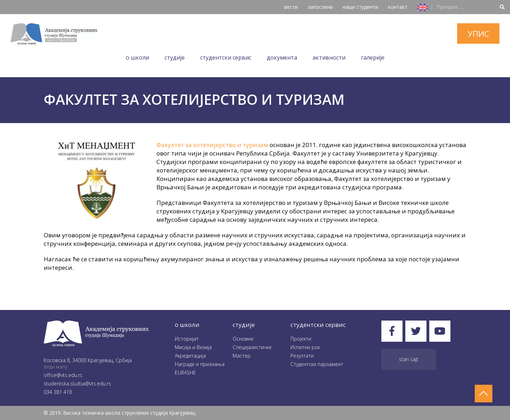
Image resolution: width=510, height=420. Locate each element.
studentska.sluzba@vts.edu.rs (77, 384)
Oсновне (243, 339)
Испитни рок (305, 347)
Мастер (242, 356)
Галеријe (373, 57)
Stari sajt (409, 359)
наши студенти (360, 7)
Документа (282, 57)
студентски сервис (318, 325)
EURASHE (185, 373)
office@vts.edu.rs (63, 375)
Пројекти (301, 339)
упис (478, 34)
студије (244, 325)
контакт (398, 7)
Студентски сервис (226, 57)
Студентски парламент (317, 364)
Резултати (302, 356)
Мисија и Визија (193, 347)
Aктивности (329, 57)
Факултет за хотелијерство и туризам (212, 145)
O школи (137, 57)
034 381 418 (58, 392)
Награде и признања (200, 364)
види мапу (56, 367)
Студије (175, 57)
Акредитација (190, 356)
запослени (320, 7)
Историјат (187, 339)
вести (291, 7)
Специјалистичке (252, 347)
